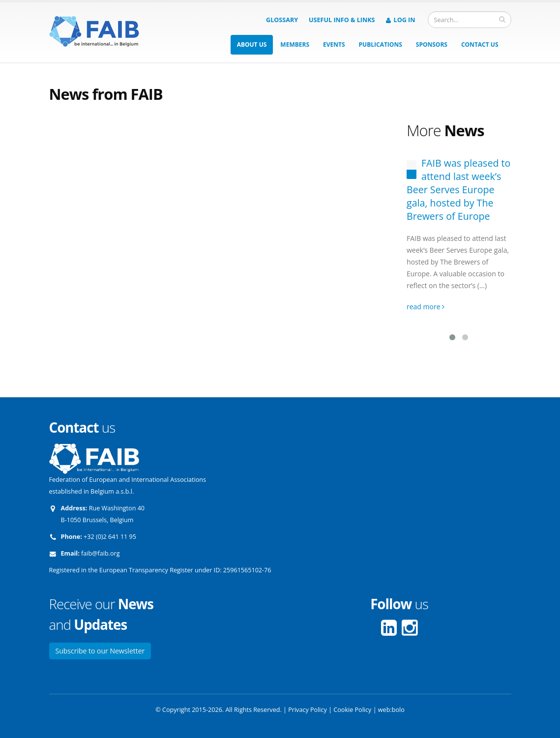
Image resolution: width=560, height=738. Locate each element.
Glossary (282, 20)
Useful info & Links (342, 20)
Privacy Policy (308, 710)
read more (426, 307)
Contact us (480, 44)
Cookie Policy (352, 710)
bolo (398, 710)
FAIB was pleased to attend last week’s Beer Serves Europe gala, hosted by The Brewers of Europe (458, 190)
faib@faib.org (100, 553)
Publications (381, 44)
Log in (401, 20)
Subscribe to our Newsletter (100, 651)
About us (252, 44)
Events (334, 44)
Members (295, 44)
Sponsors (432, 44)
